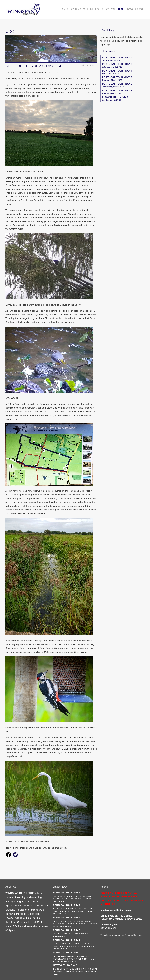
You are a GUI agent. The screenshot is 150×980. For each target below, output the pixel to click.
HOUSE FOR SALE (135, 9)
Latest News (108, 51)
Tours (64, 9)
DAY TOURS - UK (78, 9)
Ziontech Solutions (133, 935)
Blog (121, 9)
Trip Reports (96, 9)
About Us (11, 887)
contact (110, 9)
